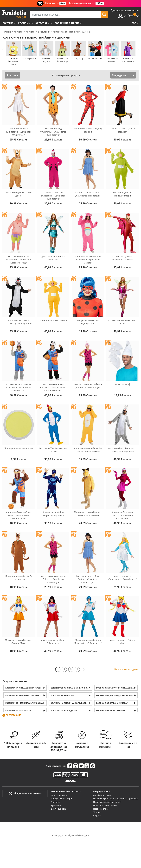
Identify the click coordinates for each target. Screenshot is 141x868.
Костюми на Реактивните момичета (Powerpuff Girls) (26, 695)
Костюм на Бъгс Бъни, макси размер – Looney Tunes (122, 450)
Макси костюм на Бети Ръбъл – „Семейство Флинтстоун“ (88, 579)
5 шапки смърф (122, 384)
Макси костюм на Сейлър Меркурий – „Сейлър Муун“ (88, 642)
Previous (3, 50)
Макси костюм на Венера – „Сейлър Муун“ (19, 642)
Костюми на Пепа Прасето (19, 711)
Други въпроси (59, 809)
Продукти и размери (61, 799)
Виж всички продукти (126, 669)
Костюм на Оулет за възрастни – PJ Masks (122, 258)
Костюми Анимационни (38, 32)
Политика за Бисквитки (105, 805)
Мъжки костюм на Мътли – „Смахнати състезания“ (88, 514)
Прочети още (13, 715)
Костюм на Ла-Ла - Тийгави (53, 320)
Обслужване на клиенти (25, 793)
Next (138, 50)
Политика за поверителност (107, 802)
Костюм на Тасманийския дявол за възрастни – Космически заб (19, 515)
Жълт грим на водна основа (19, 448)
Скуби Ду (79, 58)
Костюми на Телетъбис (62, 695)
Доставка (56, 802)
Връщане (56, 805)
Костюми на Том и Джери (64, 711)
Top (134, 23)
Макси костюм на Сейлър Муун (122, 642)
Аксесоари (42, 23)
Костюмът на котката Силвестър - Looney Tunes (19, 322)
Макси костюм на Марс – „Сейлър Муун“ (53, 642)
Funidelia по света (102, 795)
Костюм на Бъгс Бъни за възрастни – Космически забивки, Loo (19, 387)
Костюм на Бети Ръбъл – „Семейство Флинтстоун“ (88, 194)
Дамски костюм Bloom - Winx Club (53, 258)
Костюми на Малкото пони (110, 711)
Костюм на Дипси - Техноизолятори (122, 194)
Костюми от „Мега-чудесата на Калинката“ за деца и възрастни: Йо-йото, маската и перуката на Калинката (117, 695)
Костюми (24, 23)
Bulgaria (97, 815)
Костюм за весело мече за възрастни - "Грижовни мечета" (88, 260)
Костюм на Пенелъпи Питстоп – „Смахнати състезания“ (122, 515)
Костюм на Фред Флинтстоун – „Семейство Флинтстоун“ (53, 132)
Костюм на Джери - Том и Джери (19, 194)
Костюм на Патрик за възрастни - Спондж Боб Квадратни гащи (19, 260)
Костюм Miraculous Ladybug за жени (88, 130)
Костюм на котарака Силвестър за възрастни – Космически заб (53, 387)
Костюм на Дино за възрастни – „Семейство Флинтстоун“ (53, 196)
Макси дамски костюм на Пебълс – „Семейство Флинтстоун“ (53, 579)
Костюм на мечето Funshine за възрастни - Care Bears (88, 450)
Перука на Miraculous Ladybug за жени (88, 322)
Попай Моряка (95, 58)
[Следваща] (84, 669)
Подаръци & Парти (67, 23)
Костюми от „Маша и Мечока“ (112, 703)
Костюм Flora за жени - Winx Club (122, 322)
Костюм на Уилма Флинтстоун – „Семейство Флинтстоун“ (19, 132)
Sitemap (97, 812)
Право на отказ (101, 809)
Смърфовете (30, 58)
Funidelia (7, 32)
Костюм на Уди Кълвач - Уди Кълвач (53, 450)
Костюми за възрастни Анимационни (116, 688)
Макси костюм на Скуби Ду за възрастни (19, 578)
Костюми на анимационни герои (23, 688)
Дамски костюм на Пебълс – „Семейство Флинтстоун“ (88, 386)
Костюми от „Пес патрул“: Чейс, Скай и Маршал (26, 703)
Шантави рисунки (46, 60)
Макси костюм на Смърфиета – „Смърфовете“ (122, 578)
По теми (8, 23)
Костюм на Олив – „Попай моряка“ (122, 130)
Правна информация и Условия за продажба (116, 799)
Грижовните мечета (112, 60)
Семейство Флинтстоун (63, 60)
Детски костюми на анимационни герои (71, 688)
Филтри (11, 75)
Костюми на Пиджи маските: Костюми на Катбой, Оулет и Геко (71, 703)
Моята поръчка (59, 795)
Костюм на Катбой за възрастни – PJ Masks (53, 514)
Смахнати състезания (128, 60)
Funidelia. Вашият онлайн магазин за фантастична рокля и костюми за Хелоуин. (14, 14)
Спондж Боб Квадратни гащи (13, 61)
